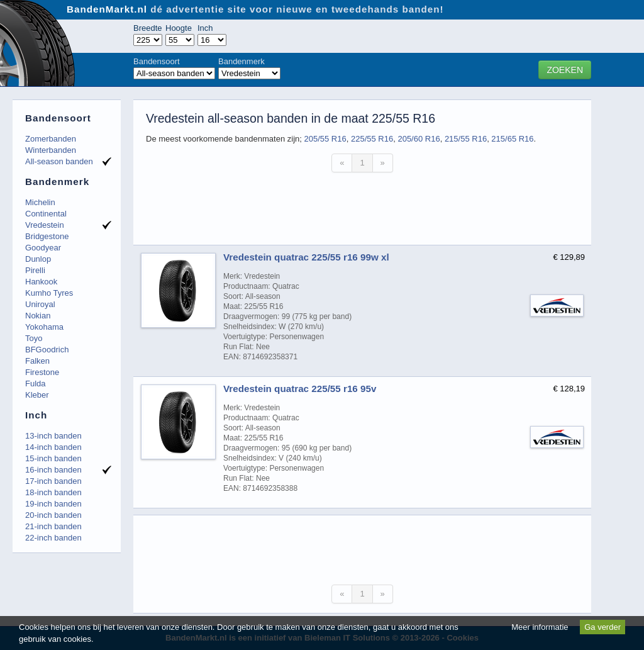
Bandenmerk (241, 61)
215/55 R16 (466, 139)
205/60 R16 (419, 139)
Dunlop (38, 259)
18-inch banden (53, 492)
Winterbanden (51, 150)
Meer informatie (540, 627)
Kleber (37, 395)
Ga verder (602, 627)
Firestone (42, 372)
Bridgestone (47, 236)
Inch (205, 28)
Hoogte (179, 28)
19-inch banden (53, 504)
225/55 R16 (372, 139)
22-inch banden (53, 538)
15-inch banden (53, 458)
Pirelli (35, 270)
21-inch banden (53, 526)
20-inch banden (53, 515)
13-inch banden (53, 436)
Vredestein (45, 225)
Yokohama (44, 327)
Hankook (41, 282)
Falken (37, 361)
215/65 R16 (512, 139)
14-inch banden (53, 447)
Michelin (40, 202)
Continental (46, 214)
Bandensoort (157, 61)
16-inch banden (53, 470)
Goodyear (43, 248)
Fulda (36, 384)
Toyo (34, 338)
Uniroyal (40, 304)
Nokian (38, 316)
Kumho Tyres (49, 293)
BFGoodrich (47, 350)
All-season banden (59, 161)
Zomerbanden (51, 139)
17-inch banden (53, 481)
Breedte (148, 28)
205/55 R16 (325, 139)
